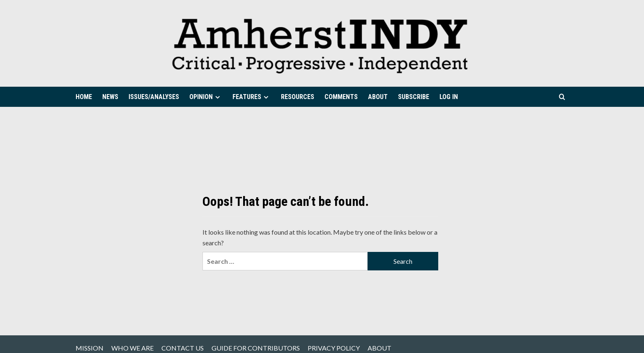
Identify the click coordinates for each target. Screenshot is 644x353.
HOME (84, 97)
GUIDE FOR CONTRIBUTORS (256, 348)
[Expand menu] (217, 97)
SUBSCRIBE (414, 97)
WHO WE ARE (132, 348)
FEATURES (252, 97)
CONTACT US (183, 348)
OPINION (206, 97)
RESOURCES (298, 97)
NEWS (110, 97)
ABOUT (378, 97)
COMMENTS (341, 97)
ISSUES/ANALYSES (154, 97)
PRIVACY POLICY (334, 348)
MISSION (90, 348)
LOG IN (449, 97)
